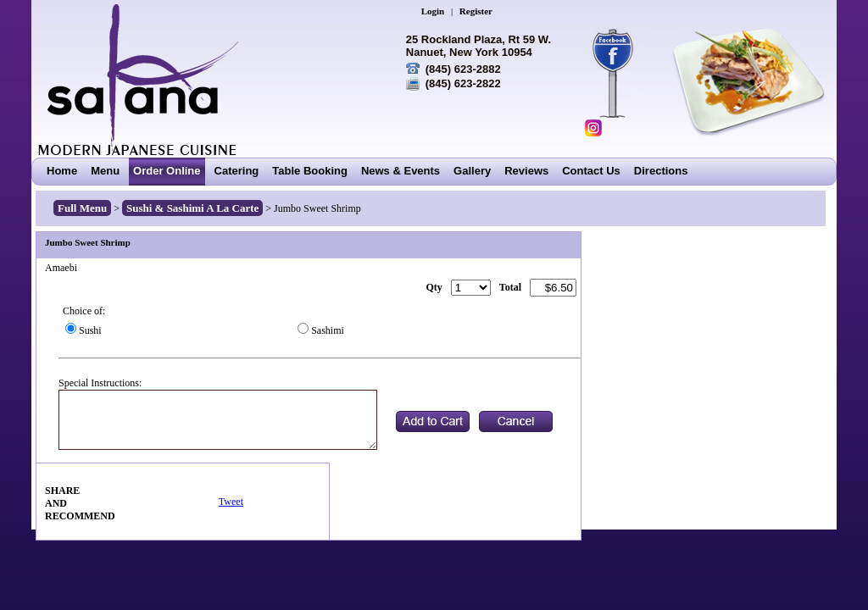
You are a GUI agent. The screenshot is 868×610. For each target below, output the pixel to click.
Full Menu (82, 208)
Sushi (90, 330)
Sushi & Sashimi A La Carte (192, 208)
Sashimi (328, 330)
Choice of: (84, 311)
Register (476, 11)
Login (433, 11)
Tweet (231, 502)
